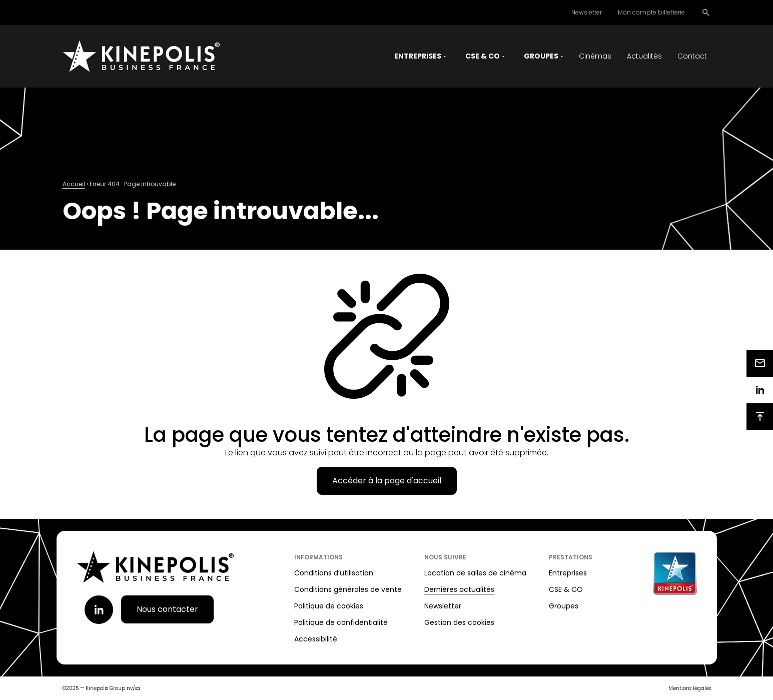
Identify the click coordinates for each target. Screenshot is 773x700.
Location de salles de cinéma (475, 573)
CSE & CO (566, 589)
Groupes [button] (541, 56)
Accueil (74, 184)
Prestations (571, 557)
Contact (692, 56)
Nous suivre (445, 557)
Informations (318, 557)
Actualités (644, 56)
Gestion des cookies (459, 622)
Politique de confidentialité (341, 622)
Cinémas (595, 56)
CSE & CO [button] (483, 56)
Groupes (564, 606)
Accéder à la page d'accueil (387, 481)
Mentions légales (690, 688)
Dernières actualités (459, 589)
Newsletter (587, 12)
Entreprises (568, 573)
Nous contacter (167, 609)
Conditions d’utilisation (334, 573)
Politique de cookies (329, 606)
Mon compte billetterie (651, 12)
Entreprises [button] (418, 56)
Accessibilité (316, 639)
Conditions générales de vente (348, 589)
